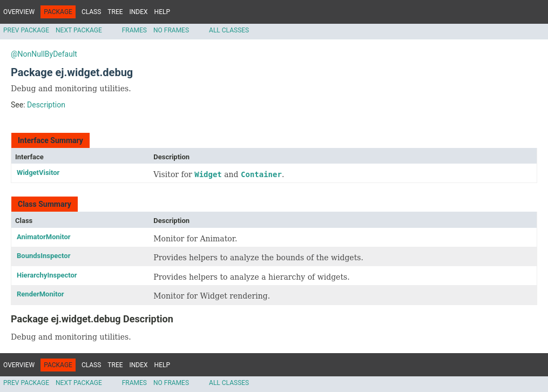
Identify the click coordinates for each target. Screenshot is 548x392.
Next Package (79, 30)
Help (162, 12)
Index (139, 12)
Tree (115, 12)
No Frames (171, 30)
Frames (134, 30)
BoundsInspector (43, 256)
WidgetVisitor (38, 173)
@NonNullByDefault (44, 54)
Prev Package (26, 30)
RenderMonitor (40, 294)
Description (46, 105)
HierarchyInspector (47, 275)
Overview (19, 12)
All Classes (229, 30)
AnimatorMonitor (44, 237)
